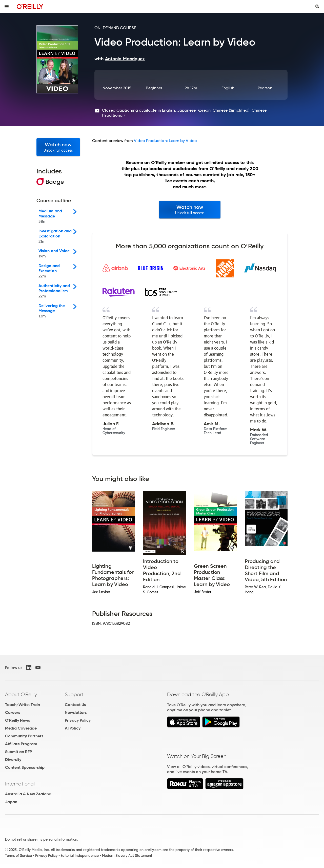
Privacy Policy (78, 720)
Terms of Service (18, 856)
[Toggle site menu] (7, 7)
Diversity (13, 760)
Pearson (265, 88)
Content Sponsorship (25, 767)
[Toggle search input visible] (317, 7)
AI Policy (73, 728)
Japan (11, 802)
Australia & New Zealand (28, 794)
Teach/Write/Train (23, 705)
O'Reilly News (17, 720)
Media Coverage (21, 728)
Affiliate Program (21, 744)
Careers (13, 712)
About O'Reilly (21, 694)
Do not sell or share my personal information (41, 839)
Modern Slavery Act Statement (127, 856)
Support (74, 694)
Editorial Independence (80, 856)
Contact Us (75, 705)
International (20, 784)
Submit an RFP (18, 752)
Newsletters (76, 712)
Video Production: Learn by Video (165, 141)
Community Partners (24, 736)
